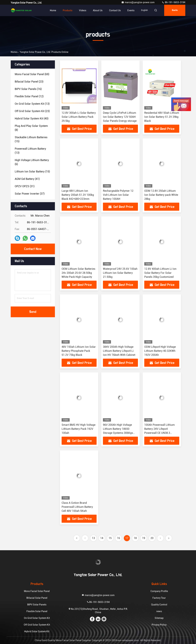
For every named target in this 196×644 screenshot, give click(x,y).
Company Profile (159, 591)
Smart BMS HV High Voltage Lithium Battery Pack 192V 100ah (79, 429)
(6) (32, 162)
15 (110, 538)
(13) (32, 104)
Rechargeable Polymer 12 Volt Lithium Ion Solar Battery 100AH (118, 195)
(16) (28, 89)
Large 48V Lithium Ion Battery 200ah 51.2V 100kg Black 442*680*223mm (78, 195)
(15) (31, 139)
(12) (29, 96)
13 (93, 538)
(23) (29, 82)
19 (144, 538)
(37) (30, 194)
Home (52, 10)
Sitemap (159, 618)
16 (119, 538)
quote (174, 10)
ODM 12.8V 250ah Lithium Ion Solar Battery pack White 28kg (161, 195)
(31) (25, 186)
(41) (27, 179)
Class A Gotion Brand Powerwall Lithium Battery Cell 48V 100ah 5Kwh (77, 507)
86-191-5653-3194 (173, 2)
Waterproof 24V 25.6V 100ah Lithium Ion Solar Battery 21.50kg (120, 273)
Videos (82, 10)
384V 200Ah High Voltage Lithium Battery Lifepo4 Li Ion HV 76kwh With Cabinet (119, 351)
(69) (32, 74)
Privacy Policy (159, 625)
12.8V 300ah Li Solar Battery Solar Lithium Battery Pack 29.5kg (79, 117)
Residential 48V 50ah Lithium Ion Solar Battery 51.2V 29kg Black (162, 117)
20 (152, 538)
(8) (31, 128)
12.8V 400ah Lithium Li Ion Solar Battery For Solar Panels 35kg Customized (160, 273)
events (130, 10)
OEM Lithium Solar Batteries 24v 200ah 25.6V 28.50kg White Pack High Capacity (78, 273)
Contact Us (114, 10)
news (159, 611)
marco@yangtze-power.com (138, 2)
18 (135, 538)
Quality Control (159, 605)
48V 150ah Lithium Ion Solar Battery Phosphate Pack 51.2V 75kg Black (79, 351)
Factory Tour (159, 598)
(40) (32, 119)
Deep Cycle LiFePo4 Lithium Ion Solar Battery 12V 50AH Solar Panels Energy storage (120, 117)
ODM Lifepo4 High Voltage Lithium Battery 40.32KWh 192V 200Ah (160, 351)
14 (102, 538)
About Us (97, 10)
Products (67, 10)
